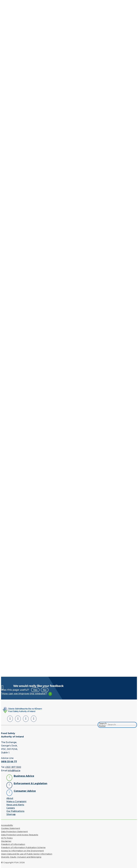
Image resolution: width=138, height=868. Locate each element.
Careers (11, 808)
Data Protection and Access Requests (20, 835)
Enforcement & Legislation (30, 783)
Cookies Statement (11, 828)
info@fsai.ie (14, 771)
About (10, 798)
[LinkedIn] (10, 719)
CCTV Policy (7, 838)
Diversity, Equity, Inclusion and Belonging (21, 857)
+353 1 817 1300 (13, 767)
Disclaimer (6, 841)
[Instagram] (34, 719)
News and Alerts (15, 805)
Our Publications (15, 811)
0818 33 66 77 (9, 762)
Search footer (103, 725)
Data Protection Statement (14, 832)
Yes (35, 690)
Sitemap (11, 814)
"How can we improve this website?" (24, 694)
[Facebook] (18, 719)
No (45, 690)
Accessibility (7, 825)
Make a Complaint (16, 801)
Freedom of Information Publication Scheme (23, 848)
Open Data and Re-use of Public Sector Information (27, 854)
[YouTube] (26, 719)
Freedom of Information (13, 844)
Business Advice (24, 776)
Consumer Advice (25, 791)
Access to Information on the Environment (22, 851)
